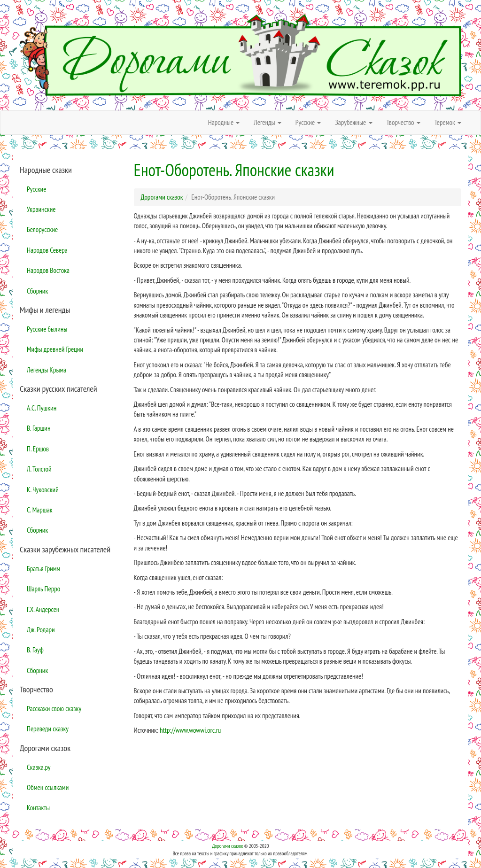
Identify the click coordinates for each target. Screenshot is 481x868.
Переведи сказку (48, 729)
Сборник (37, 291)
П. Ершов (38, 449)
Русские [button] (308, 122)
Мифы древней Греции (55, 349)
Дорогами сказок (227, 846)
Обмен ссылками (48, 787)
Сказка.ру (39, 767)
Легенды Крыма (47, 370)
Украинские (41, 209)
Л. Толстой (39, 469)
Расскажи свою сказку (54, 709)
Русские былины (47, 329)
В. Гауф (35, 650)
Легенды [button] (268, 122)
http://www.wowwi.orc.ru (190, 730)
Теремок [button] (448, 122)
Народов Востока (48, 270)
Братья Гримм (43, 569)
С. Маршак (40, 510)
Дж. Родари (41, 630)
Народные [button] (224, 122)
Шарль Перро (43, 589)
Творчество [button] (403, 122)
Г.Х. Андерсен (43, 609)
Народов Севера (47, 250)
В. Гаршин (39, 428)
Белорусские (42, 229)
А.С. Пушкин (42, 408)
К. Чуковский (43, 490)
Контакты (38, 808)
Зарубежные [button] (353, 122)
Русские (36, 189)
